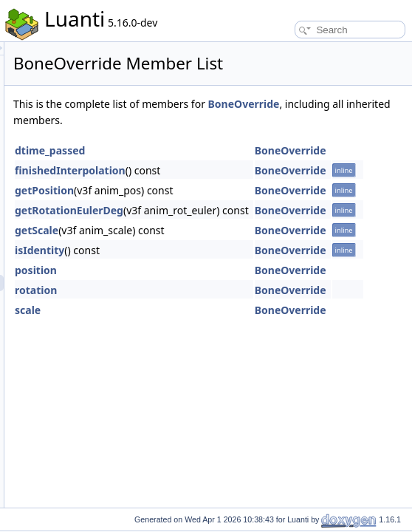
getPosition (229, 227)
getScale (221, 267)
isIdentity (224, 287)
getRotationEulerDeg (254, 247)
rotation (220, 327)
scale (212, 347)
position (220, 307)
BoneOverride (234, 141)
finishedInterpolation (255, 207)
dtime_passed (234, 187)
